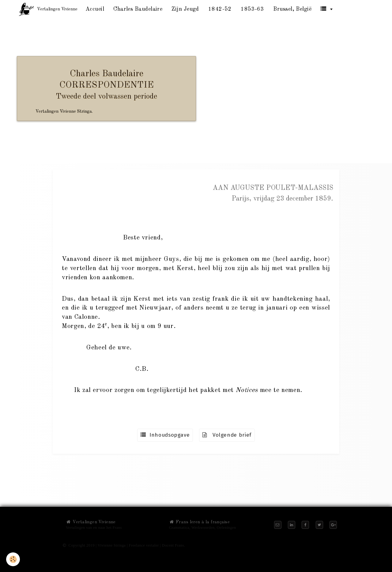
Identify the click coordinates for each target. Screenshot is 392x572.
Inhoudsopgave (165, 435)
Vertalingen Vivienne (91, 522)
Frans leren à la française (199, 522)
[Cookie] (13, 559)
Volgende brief (227, 435)
